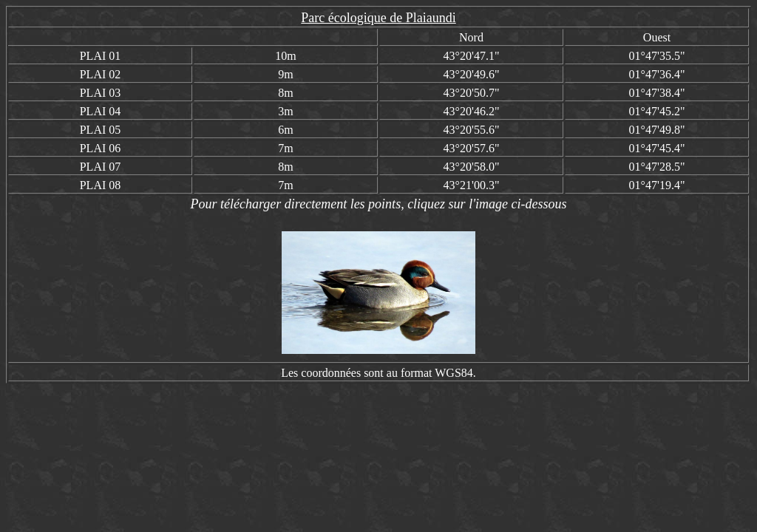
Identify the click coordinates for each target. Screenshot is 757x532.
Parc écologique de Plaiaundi (378, 18)
